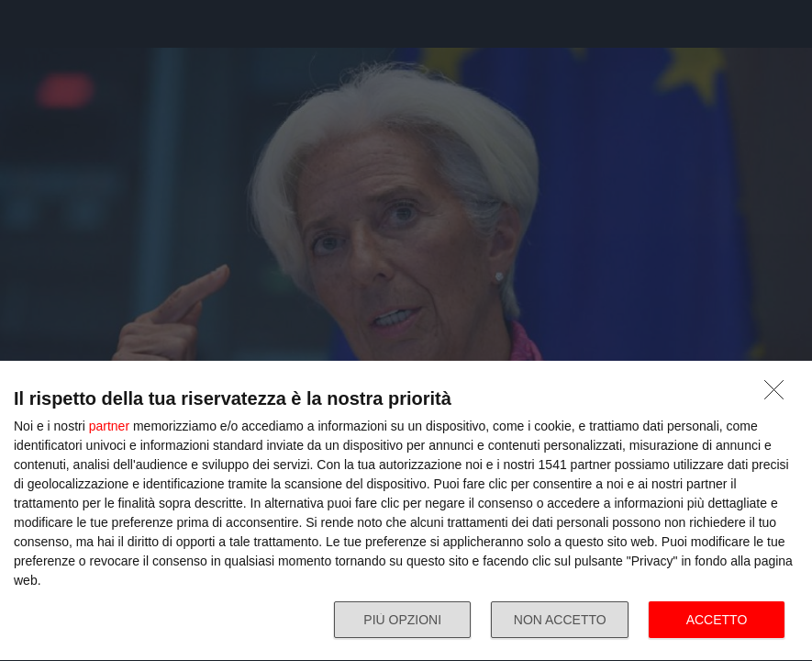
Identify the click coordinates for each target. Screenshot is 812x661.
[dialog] (406, 511)
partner (109, 426)
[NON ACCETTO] (779, 395)
